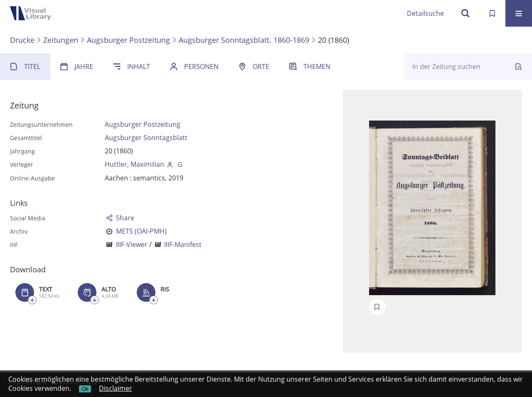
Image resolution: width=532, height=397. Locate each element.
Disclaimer (116, 388)
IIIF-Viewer (132, 244)
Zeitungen (61, 40)
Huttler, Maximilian (134, 164)
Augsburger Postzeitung (128, 40)
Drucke (22, 40)
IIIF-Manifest (183, 244)
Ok (85, 389)
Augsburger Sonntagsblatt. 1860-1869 (244, 40)
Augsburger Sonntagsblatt (146, 138)
